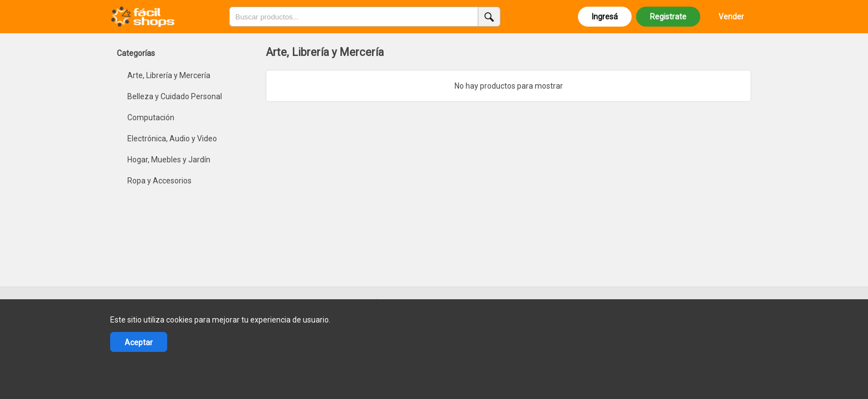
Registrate (668, 17)
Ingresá (605, 17)
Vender (731, 17)
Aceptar (139, 342)
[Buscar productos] (489, 17)
